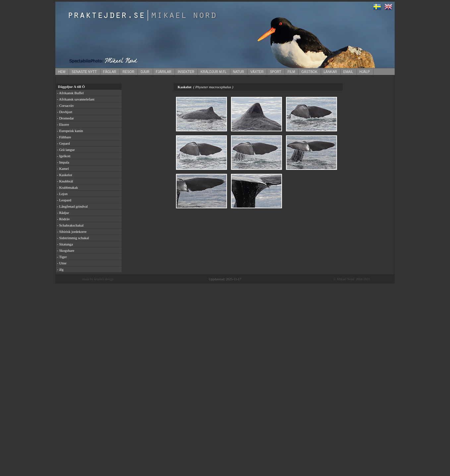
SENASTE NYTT (84, 72)
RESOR (129, 72)
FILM (291, 72)
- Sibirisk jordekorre (72, 232)
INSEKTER (186, 72)
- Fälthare (64, 137)
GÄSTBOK (309, 72)
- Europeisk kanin (70, 131)
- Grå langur (66, 150)
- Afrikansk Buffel (70, 93)
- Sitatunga (65, 244)
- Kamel (63, 169)
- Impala (63, 162)
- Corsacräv (65, 105)
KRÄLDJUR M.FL (213, 72)
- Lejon (62, 194)
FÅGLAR (110, 72)
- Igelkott (64, 156)
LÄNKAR (330, 72)
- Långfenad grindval (72, 206)
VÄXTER (257, 72)
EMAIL (348, 72)
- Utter (62, 263)
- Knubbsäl (65, 181)
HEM (62, 72)
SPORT (275, 72)
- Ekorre (63, 124)
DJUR (145, 72)
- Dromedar (65, 118)
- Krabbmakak (67, 187)
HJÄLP (365, 72)
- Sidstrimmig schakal (73, 238)
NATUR (239, 72)
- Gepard (63, 143)
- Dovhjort (65, 112)
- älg (60, 269)
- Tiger (62, 257)
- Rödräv (63, 219)
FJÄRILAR (164, 72)
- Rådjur (63, 213)
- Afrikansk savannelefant (76, 99)
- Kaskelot (65, 175)
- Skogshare (66, 250)
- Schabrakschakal (70, 225)
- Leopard (64, 200)
